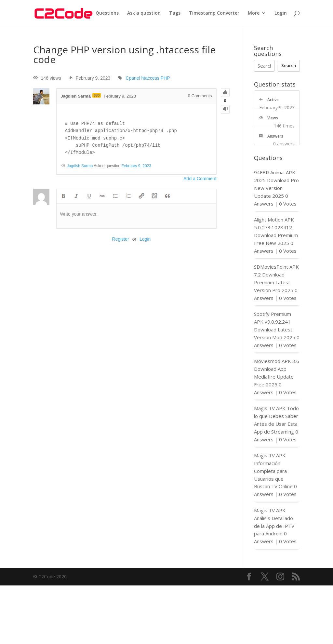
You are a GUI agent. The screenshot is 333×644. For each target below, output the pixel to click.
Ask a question (144, 13)
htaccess (150, 78)
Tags (175, 13)
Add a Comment (200, 179)
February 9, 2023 (136, 166)
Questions (107, 13)
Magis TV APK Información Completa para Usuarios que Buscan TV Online (273, 471)
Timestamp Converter (214, 13)
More (254, 13)
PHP (165, 78)
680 (97, 95)
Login (281, 13)
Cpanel (133, 78)
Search (289, 65)
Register (121, 239)
